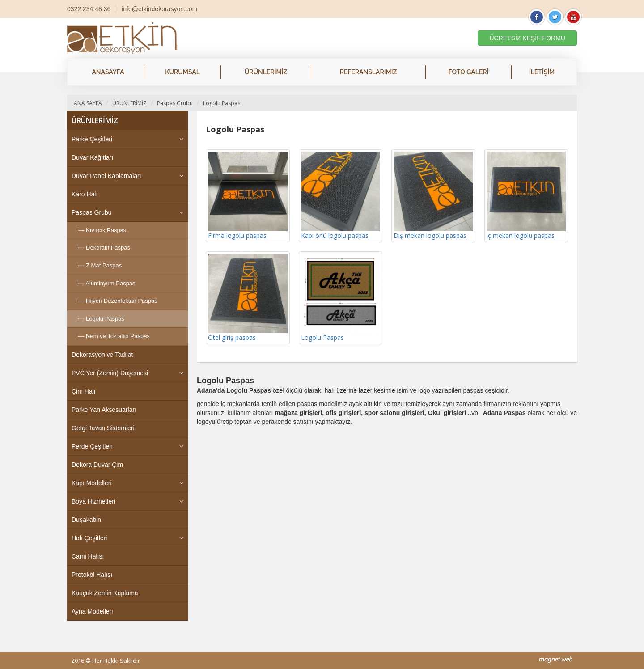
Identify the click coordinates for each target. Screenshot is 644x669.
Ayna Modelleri (92, 611)
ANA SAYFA (88, 103)
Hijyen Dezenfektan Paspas (122, 301)
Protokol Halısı (92, 575)
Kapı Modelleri (92, 483)
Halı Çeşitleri (89, 538)
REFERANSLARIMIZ (369, 72)
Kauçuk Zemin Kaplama (105, 593)
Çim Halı (84, 391)
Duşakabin (86, 520)
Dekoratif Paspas (108, 248)
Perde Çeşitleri (92, 446)
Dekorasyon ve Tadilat (102, 355)
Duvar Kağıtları (92, 157)
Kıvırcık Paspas (106, 230)
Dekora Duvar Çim (97, 465)
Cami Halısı (88, 556)
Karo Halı (85, 194)
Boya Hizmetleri (93, 501)
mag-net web (556, 660)
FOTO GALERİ (469, 72)
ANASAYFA (108, 72)
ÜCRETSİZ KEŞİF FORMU (527, 38)
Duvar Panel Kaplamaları (106, 176)
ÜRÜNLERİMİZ (266, 72)
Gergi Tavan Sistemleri (103, 428)
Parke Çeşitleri (92, 139)
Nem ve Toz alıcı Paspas (118, 336)
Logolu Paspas (222, 103)
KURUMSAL (182, 72)
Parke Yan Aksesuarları (104, 410)
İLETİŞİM (542, 72)
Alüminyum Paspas (110, 283)
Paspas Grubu (175, 103)
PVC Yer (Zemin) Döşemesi (110, 373)
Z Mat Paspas (104, 265)
